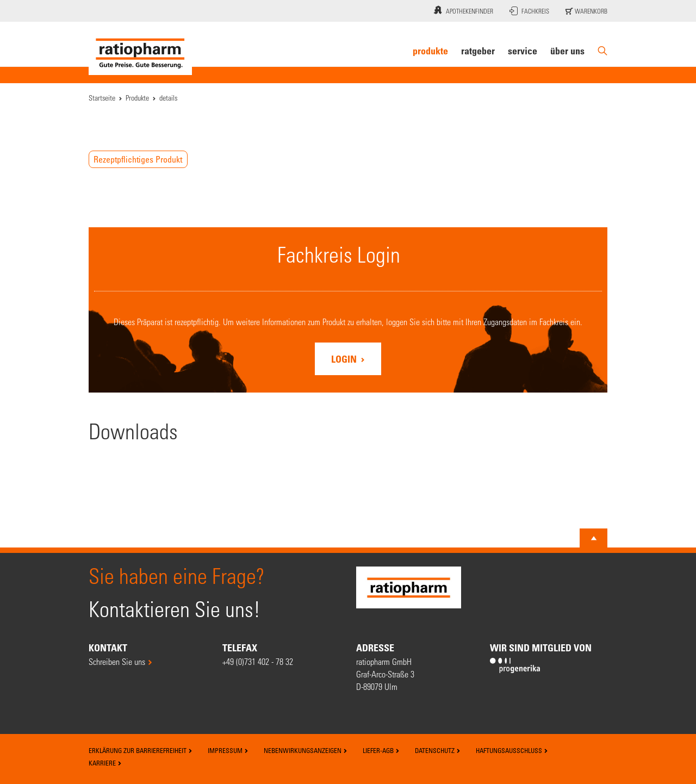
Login (345, 359)
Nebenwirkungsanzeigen (306, 750)
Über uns (567, 51)
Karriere (105, 763)
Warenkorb (586, 11)
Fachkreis (529, 11)
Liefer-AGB (381, 750)
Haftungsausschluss (512, 750)
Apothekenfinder (462, 10)
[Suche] (602, 51)
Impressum (228, 750)
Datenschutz (438, 750)
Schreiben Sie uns (117, 661)
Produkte (430, 51)
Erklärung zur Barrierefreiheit (141, 750)
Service (523, 51)
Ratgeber (478, 51)
